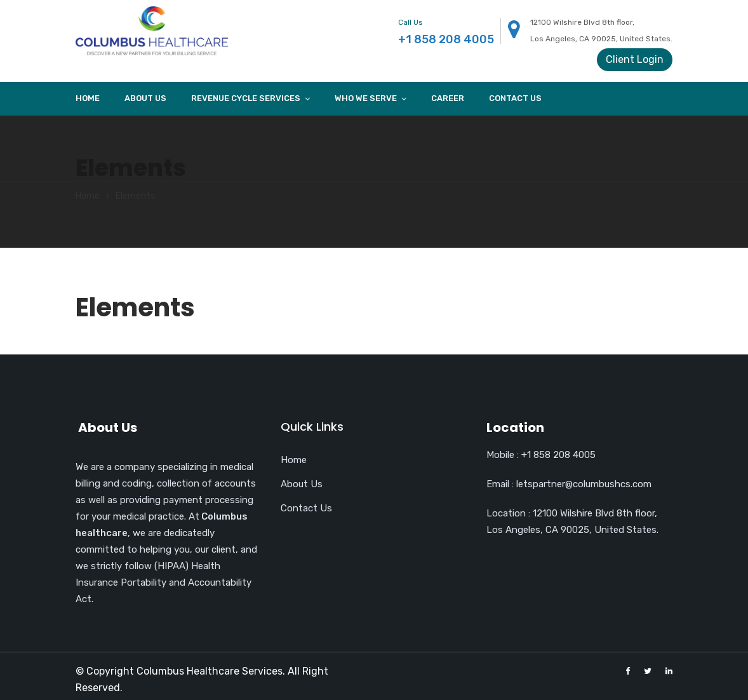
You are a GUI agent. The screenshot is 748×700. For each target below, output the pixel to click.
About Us (145, 98)
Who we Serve (366, 98)
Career (448, 98)
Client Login (635, 59)
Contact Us (515, 98)
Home (88, 98)
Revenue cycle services (246, 98)
